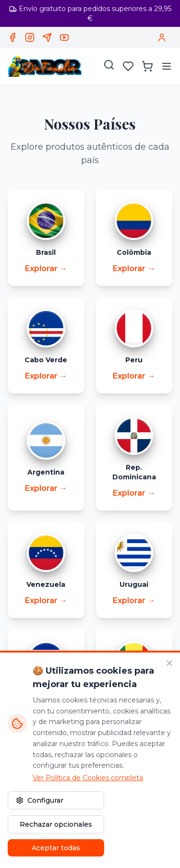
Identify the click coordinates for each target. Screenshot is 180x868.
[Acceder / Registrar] (162, 37)
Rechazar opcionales (56, 824)
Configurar (40, 800)
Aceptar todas (56, 848)
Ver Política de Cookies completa (88, 778)
